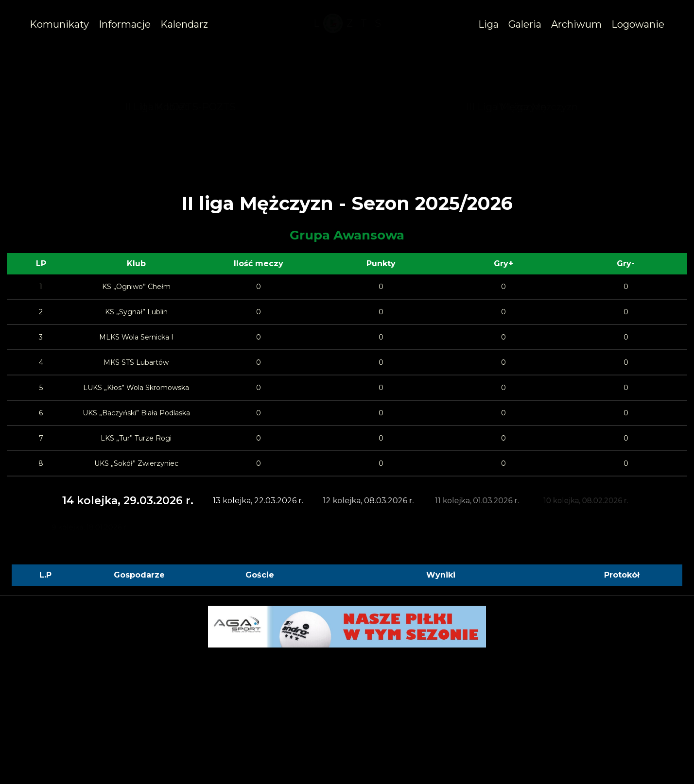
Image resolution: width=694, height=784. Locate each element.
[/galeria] (525, 24)
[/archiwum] (576, 24)
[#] (125, 24)
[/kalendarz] (184, 24)
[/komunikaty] (59, 24)
